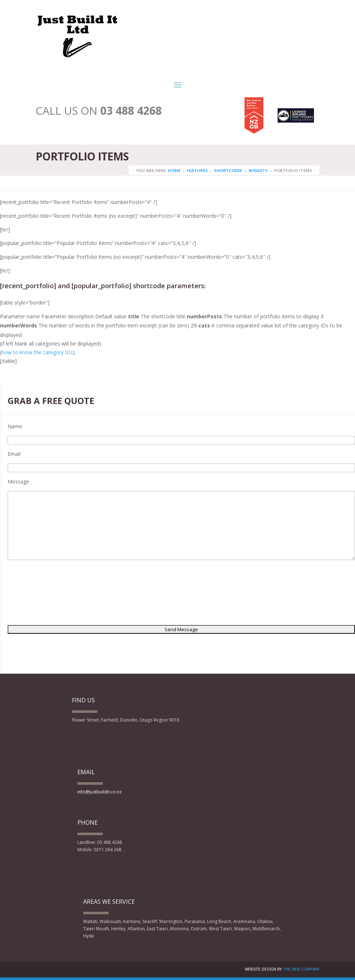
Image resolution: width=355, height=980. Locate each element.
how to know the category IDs (37, 352)
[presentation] (37, 594)
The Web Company (302, 969)
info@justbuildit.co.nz (100, 792)
